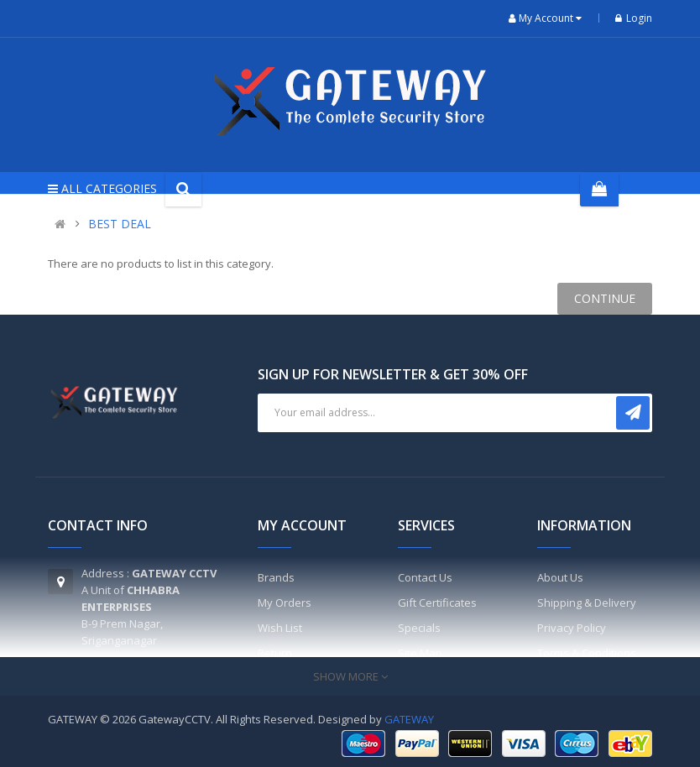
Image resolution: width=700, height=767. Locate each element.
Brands (276, 577)
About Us (560, 577)
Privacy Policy (572, 628)
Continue (605, 298)
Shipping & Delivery (587, 603)
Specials (419, 628)
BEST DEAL (120, 224)
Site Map (420, 653)
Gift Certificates (437, 603)
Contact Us (425, 577)
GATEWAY (409, 719)
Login (634, 18)
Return (275, 653)
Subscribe (633, 413)
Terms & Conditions (587, 653)
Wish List (280, 628)
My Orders (285, 603)
